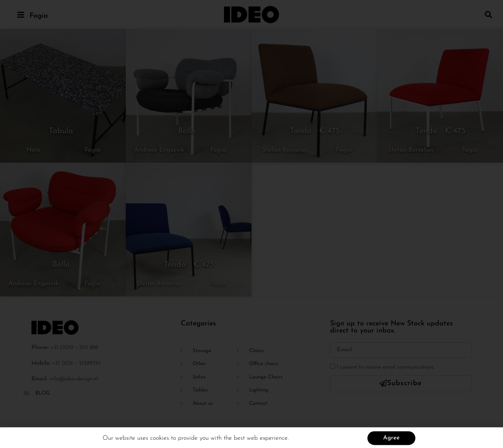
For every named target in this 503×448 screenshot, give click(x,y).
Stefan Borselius (285, 150)
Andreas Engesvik (159, 150)
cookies (161, 441)
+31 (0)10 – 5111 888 (74, 348)
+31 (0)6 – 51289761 (76, 363)
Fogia (39, 16)
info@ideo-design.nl (74, 379)
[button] (489, 14)
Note (33, 150)
